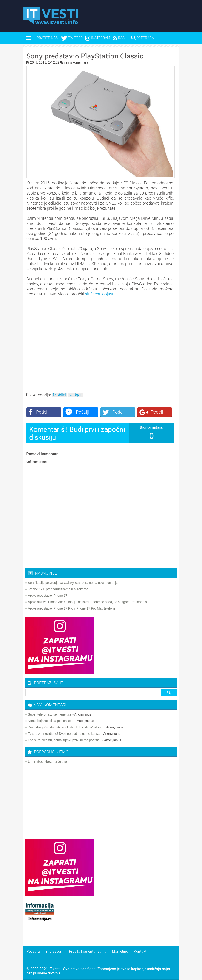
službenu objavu (100, 294)
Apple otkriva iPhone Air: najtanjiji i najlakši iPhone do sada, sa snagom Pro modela (88, 602)
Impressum (54, 951)
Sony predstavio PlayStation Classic (85, 56)
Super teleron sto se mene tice (50, 714)
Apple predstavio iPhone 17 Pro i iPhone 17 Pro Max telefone (72, 608)
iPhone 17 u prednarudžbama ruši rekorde (58, 589)
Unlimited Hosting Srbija (48, 761)
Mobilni (60, 395)
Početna (33, 951)
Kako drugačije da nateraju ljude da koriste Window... (66, 727)
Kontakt (140, 951)
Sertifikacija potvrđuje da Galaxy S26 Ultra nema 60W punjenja (73, 583)
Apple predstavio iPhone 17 (48, 596)
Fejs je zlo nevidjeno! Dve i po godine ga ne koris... (64, 734)
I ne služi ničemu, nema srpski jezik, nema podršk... (65, 740)
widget (75, 395)
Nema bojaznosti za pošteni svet (51, 721)
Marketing (120, 951)
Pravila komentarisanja (88, 951)
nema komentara (76, 62)
